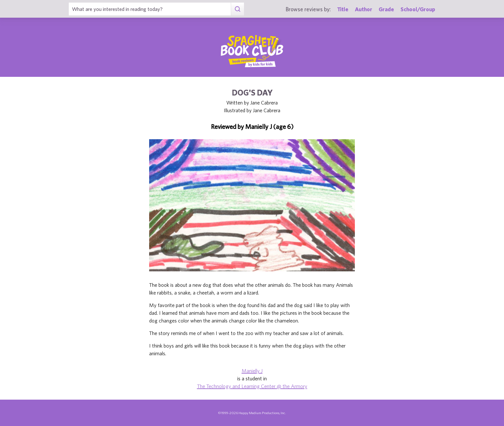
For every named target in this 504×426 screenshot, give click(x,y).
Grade (386, 9)
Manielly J (252, 371)
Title (343, 9)
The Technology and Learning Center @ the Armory (252, 386)
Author (364, 9)
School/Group (418, 9)
